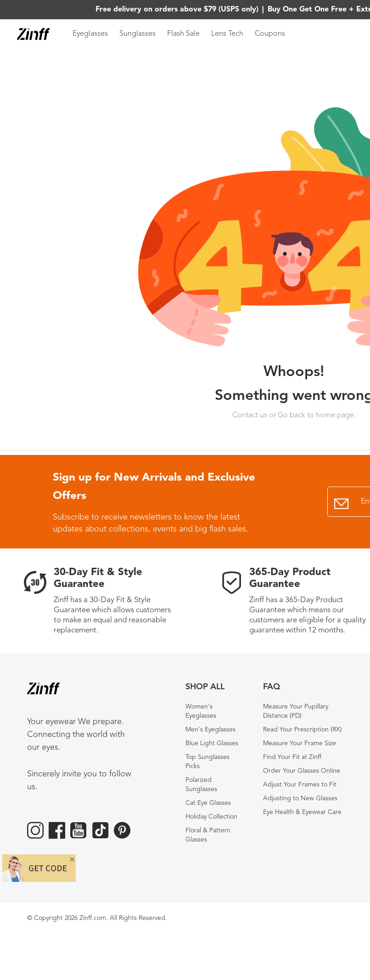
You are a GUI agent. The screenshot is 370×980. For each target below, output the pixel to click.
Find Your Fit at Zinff (292, 757)
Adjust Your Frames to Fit (300, 785)
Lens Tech (227, 34)
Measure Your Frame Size (300, 743)
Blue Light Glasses (212, 743)
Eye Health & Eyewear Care (302, 812)
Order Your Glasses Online (302, 771)
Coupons (270, 34)
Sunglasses (137, 34)
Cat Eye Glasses (208, 803)
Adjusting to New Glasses (300, 798)
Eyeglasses (90, 34)
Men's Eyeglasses (210, 730)
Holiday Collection (211, 817)
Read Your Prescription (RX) (303, 730)
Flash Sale (183, 34)
